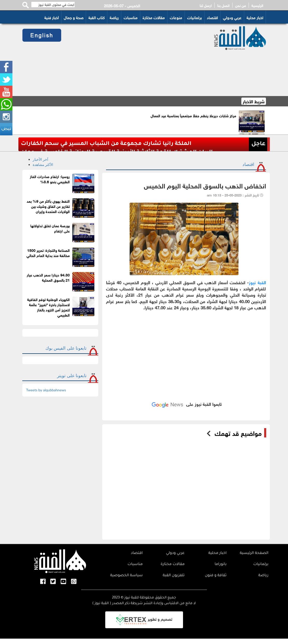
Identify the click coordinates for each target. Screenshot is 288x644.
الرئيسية (257, 5)
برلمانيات (195, 17)
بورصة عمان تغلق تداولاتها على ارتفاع (50, 228)
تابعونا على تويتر (72, 375)
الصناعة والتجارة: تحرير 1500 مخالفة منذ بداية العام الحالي (48, 253)
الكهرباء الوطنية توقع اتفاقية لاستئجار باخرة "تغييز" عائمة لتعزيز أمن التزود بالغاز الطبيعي (48, 307)
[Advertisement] (134, 60)
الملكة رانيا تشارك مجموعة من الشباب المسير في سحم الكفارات (106, 144)
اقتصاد (212, 17)
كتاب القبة (97, 17)
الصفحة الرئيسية (254, 553)
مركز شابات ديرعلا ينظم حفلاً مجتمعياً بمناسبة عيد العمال (193, 115)
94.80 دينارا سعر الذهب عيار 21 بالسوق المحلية (48, 277)
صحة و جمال (74, 17)
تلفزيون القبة (174, 576)
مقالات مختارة (154, 17)
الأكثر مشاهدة (43, 164)
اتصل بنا (223, 5)
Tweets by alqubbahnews (46, 390)
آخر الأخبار (41, 159)
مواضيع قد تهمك (238, 433)
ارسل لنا (206, 5)
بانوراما (221, 565)
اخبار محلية (255, 17)
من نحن (241, 5)
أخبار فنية (52, 17)
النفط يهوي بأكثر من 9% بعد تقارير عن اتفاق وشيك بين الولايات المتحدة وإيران (48, 206)
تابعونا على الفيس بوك (66, 348)
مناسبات (131, 17)
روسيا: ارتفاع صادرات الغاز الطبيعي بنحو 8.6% (50, 179)
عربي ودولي (232, 17)
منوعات (176, 17)
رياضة (114, 17)
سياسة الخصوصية (127, 576)
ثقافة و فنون (216, 576)
